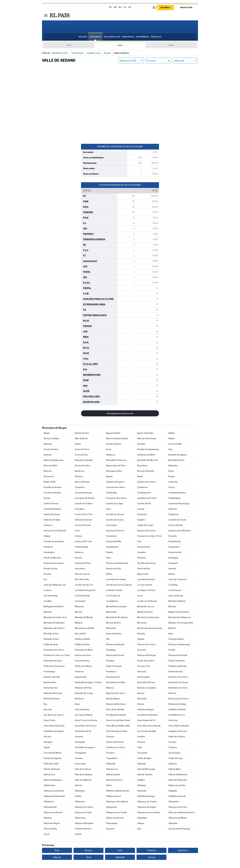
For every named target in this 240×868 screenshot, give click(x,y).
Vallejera (141, 780)
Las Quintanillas (51, 596)
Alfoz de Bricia (81, 438)
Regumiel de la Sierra (116, 693)
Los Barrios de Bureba (147, 601)
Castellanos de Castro (147, 498)
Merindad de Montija (84, 617)
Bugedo (109, 476)
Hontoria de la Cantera (54, 563)
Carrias (47, 498)
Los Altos (48, 601)
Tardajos (172, 742)
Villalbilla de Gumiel (177, 796)
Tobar (140, 747)
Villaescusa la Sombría (54, 791)
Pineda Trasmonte (177, 661)
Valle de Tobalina (145, 775)
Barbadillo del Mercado (148, 460)
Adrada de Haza (82, 433)
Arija (170, 449)
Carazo (172, 487)
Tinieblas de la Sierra (115, 747)
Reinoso (141, 693)
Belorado (48, 471)
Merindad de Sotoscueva (148, 617)
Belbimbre (173, 466)
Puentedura (111, 672)
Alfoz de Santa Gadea (147, 438)
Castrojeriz (80, 509)
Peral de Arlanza (82, 661)
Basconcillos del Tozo (116, 466)
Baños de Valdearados (54, 460)
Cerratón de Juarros (115, 514)
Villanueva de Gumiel (53, 812)
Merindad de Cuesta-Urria (55, 617)
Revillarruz (80, 699)
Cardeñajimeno (144, 493)
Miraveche (142, 623)
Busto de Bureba (82, 482)
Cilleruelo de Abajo (52, 520)
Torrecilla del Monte (53, 753)
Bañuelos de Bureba (84, 460)
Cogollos (141, 520)
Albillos (172, 433)
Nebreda (141, 634)
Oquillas (141, 639)
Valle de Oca (49, 775)
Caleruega (173, 482)
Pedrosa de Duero (83, 655)
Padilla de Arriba (82, 644)
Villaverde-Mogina (52, 823)
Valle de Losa (112, 769)
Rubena (141, 704)
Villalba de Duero (114, 796)
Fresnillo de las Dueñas (54, 541)
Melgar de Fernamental (179, 612)
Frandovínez (111, 536)
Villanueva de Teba (83, 812)
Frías (139, 541)
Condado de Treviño (177, 520)
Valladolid (120, 857)
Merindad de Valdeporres (180, 617)
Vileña (109, 785)
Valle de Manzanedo (146, 769)
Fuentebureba (175, 541)
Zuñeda (78, 834)
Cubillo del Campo (145, 525)
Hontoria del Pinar (83, 563)
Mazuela (79, 612)
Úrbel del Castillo (51, 764)
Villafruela (142, 791)
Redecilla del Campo (84, 693)
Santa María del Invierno (86, 726)
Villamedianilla (50, 807)
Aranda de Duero (114, 444)
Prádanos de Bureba (178, 666)
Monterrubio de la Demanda (150, 628)
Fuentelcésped (81, 547)
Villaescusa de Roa (177, 785)
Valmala (78, 785)
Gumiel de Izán (175, 552)
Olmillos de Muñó (82, 639)
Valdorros (173, 764)
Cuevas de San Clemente (55, 531)
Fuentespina (49, 552)
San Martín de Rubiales (147, 715)
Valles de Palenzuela (178, 780)
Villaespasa (80, 791)
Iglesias (172, 574)
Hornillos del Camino (146, 563)
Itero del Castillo (82, 579)
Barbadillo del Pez (176, 460)
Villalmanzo (80, 802)
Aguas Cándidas (113, 433)
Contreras (48, 525)
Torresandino (174, 753)
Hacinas (78, 558)
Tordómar (173, 747)
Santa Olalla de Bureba (179, 726)
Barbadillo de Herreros (116, 460)
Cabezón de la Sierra (146, 482)
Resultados (95, 37)
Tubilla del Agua (144, 758)
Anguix (78, 444)
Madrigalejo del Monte (53, 606)
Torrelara (110, 753)
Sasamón (79, 737)
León (120, 850)
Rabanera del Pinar (83, 688)
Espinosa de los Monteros (180, 531)
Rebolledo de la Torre (178, 688)
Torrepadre (142, 753)
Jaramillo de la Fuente (116, 579)
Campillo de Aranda (52, 487)
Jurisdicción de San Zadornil (119, 585)
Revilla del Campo (52, 699)
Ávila (57, 850)
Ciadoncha (142, 514)
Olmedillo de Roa (51, 639)
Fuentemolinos (144, 547)
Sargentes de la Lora (178, 731)
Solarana (110, 737)
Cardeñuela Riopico (177, 493)
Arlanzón (48, 455)
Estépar (47, 536)
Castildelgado (174, 498)
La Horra (48, 590)
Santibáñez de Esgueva (54, 731)
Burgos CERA (49, 482)
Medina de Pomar (145, 612)
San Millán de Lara (177, 715)
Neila (171, 634)
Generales (156, 37)
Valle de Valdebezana (178, 775)
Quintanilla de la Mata (116, 682)
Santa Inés (173, 720)
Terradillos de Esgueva (85, 747)
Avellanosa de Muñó (146, 455)
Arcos (109, 449)
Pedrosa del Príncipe (146, 655)
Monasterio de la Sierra (54, 628)
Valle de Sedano (113, 775)
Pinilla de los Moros (83, 666)
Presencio (79, 672)
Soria (89, 857)
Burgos (172, 476)
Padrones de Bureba (115, 644)
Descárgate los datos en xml (120, 413)
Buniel (140, 476)
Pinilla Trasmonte (114, 666)
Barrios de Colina (82, 466)
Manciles (48, 612)
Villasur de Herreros (115, 818)
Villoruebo (173, 823)
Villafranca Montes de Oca (118, 791)
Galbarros (79, 552)
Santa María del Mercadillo (118, 726)
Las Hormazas (175, 590)
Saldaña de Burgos (146, 709)
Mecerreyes (111, 612)
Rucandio (48, 709)
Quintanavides (50, 682)
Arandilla (141, 444)
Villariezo (48, 818)
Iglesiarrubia (143, 574)
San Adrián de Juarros (54, 715)
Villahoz (78, 796)
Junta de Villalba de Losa (55, 585)
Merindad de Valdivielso (54, 623)
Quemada (142, 672)
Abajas (47, 433)
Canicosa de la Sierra (116, 487)
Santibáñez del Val (83, 731)
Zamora (152, 857)
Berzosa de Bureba (146, 471)
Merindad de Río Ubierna (117, 617)
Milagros (79, 623)
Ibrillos (109, 574)
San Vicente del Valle (147, 731)
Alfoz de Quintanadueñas (117, 438)
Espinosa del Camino (146, 531)
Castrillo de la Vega (115, 504)
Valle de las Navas (83, 769)
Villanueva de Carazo (178, 807)
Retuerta (172, 693)
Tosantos (79, 758)
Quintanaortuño (113, 677)
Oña (108, 639)
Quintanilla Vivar (51, 688)
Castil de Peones (51, 504)
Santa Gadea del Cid (146, 720)
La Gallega (173, 585)
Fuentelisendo (112, 547)
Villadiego (142, 785)
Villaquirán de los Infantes (149, 812)
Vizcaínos (110, 829)
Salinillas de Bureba (177, 709)
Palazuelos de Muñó (84, 650)
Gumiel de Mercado (52, 558)
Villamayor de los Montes (117, 802)
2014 (120, 45)
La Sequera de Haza (146, 590)
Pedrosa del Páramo (115, 655)
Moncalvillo (111, 628)
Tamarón (141, 742)
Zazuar (47, 834)
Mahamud (79, 606)
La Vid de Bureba (82, 596)
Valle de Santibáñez (84, 775)
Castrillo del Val (144, 504)
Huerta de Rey (144, 569)
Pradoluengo (49, 672)
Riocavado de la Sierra (178, 699)
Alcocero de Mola (51, 438)
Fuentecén (48, 547)
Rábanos (110, 688)
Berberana (80, 471)
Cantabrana (142, 487)
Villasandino (80, 818)
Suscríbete (166, 7)
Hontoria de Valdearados (117, 563)
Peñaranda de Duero (53, 661)
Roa (45, 704)
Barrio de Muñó (50, 466)
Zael (139, 829)
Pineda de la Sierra (146, 661)
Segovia (57, 857)
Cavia (108, 509)
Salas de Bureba (82, 709)
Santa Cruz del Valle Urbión (118, 720)
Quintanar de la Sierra (178, 677)
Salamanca (183, 850)
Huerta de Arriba (113, 569)
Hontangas (173, 558)
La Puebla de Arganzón (85, 590)
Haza (108, 558)
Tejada (47, 747)
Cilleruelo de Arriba (83, 520)
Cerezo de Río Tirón (84, 514)
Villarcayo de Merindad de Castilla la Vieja (182, 812)
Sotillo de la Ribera (177, 737)
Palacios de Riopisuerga (179, 644)
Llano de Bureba (176, 596)
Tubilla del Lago (175, 758)
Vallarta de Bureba (52, 769)
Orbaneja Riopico (176, 639)
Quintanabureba (176, 672)
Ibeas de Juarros (82, 574)
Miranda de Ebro (113, 623)
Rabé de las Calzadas (147, 688)
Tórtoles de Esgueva (53, 758)
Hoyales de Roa (51, 569)
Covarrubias (111, 525)
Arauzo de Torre (82, 449)
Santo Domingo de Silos (117, 731)
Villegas (141, 823)
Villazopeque (112, 823)
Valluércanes (49, 785)
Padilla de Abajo (51, 644)
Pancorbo (142, 650)
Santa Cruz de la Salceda (86, 720)
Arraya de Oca (81, 455)
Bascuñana (142, 466)
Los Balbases (112, 601)
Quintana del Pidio (52, 677)
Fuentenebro (174, 547)
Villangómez (111, 807)
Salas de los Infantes (115, 709)
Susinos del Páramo (115, 742)
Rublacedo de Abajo (177, 704)
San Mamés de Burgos (116, 715)
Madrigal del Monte (177, 601)
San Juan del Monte (84, 715)
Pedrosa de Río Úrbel (178, 655)
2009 (171, 45)
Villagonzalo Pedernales (54, 796)
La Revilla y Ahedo (114, 590)
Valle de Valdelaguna (53, 780)
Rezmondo (142, 699)
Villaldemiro (49, 802)
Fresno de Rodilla (114, 541)
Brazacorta (49, 476)
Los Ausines (80, 601)
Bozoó (171, 471)
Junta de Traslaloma (178, 579)
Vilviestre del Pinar (83, 829)
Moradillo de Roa (51, 634)
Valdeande (111, 764)
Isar (45, 579)
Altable (171, 438)
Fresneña (173, 536)
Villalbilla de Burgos (146, 796)
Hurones (47, 574)
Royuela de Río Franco (116, 704)
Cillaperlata (173, 514)
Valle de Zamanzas (114, 780)
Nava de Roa (80, 634)
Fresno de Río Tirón (83, 541)
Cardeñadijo (111, 493)
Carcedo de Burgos (83, 493)
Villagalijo (173, 791)
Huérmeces (80, 569)
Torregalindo (81, 753)
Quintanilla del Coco (146, 682)
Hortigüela (173, 563)
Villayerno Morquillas (84, 823)
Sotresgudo (80, 742)
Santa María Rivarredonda (149, 726)
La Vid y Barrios (113, 596)
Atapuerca (111, 455)
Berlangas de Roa (114, 471)
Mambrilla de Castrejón (116, 606)
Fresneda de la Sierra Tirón (149, 536)
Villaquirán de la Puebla (116, 812)
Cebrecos (173, 509)
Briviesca (79, 476)
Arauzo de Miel (175, 444)
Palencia (152, 850)
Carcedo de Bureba (52, 493)
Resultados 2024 (112, 37)
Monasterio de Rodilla (84, 628)
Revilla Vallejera (113, 699)
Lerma (140, 596)
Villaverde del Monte (177, 818)
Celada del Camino (52, 514)
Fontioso (79, 536)
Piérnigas (110, 661)
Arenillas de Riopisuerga (148, 449)
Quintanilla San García (178, 682)
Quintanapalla (143, 677)
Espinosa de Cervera (115, 531)
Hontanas (141, 558)
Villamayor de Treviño (147, 802)
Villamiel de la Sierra (84, 807)
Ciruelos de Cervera (115, 520)
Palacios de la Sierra (146, 644)
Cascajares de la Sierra (116, 498)
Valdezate (142, 764)
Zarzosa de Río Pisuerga (179, 829)
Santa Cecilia (49, 720)
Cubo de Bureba (176, 525)
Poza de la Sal (143, 666)
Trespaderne (112, 758)
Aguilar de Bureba (145, 433)
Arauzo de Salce (51, 449)
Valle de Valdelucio (83, 780)
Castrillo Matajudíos (52, 509)
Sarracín (48, 737)
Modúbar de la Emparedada (181, 623)
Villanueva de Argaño (147, 807)
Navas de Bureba (114, 634)
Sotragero (48, 742)
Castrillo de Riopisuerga (179, 504)
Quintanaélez (81, 677)
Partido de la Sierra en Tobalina (58, 655)
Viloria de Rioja (50, 829)
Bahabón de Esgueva (178, 455)
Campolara (80, 487)
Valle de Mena (175, 769)
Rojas (77, 704)
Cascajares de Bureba (85, 498)
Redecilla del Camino (53, 693)
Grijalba (109, 552)
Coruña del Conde (83, 525)
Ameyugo (48, 444)
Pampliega (111, 650)
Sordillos (141, 737)
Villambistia (174, 802)
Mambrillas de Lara (146, 606)
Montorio (172, 628)
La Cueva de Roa (145, 585)
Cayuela (141, 509)
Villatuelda (142, 818)
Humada (172, 569)
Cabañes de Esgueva (115, 482)
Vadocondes (80, 764)
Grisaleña (141, 552)
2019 (69, 45)
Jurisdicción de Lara (84, 585)
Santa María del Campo (54, 726)
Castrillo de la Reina (84, 504)
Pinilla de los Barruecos (54, 666)
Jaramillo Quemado (146, 579)
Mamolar (172, 606)
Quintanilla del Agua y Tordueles (89, 682)
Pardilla (172, 650)
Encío (77, 531)
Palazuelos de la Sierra (54, 650)
